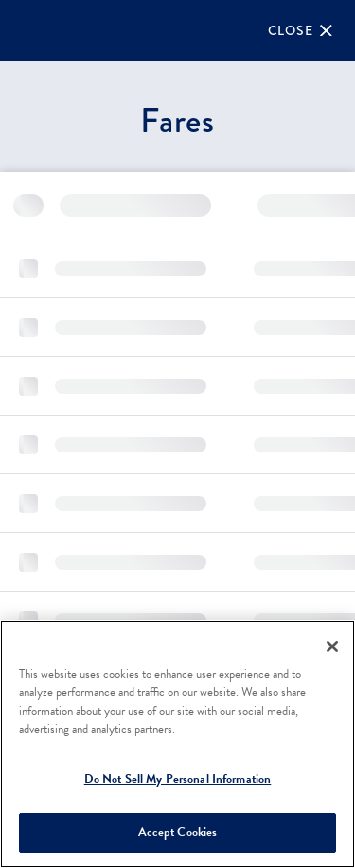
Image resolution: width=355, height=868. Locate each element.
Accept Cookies (178, 832)
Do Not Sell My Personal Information (178, 779)
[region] (177, 744)
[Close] (300, 30)
